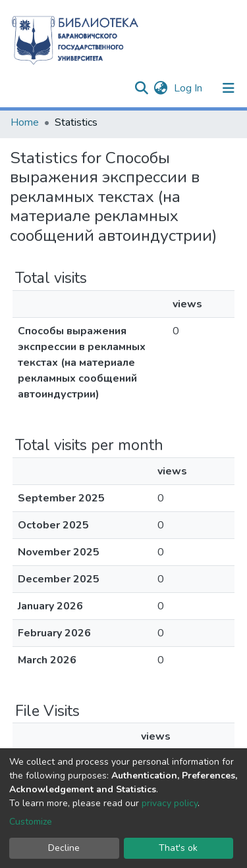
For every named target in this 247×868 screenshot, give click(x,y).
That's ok (178, 848)
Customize (31, 822)
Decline (64, 848)
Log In (189, 88)
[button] (160, 88)
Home (25, 122)
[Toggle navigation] (229, 88)
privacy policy (170, 803)
